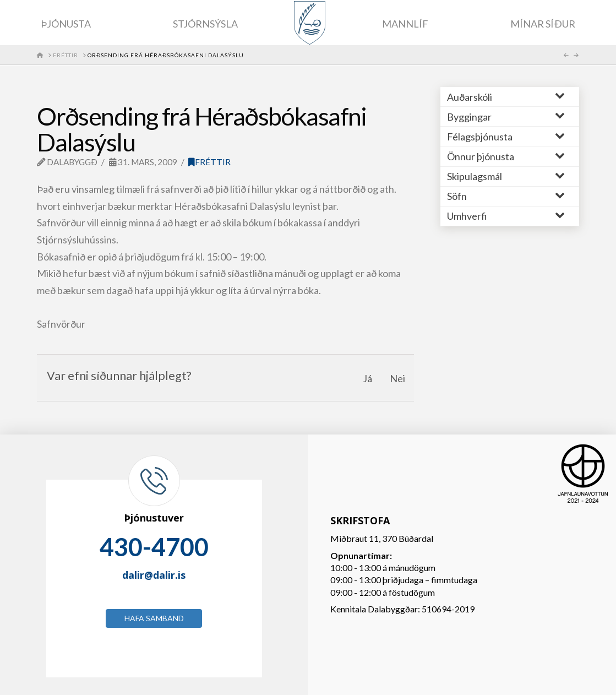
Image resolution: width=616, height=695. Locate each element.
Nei (397, 378)
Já (367, 378)
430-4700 (154, 547)
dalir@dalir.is (154, 575)
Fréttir (209, 162)
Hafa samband (154, 618)
